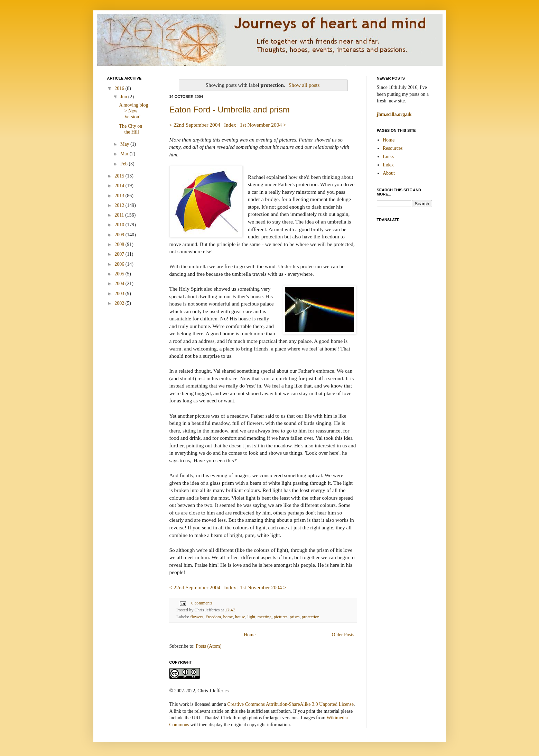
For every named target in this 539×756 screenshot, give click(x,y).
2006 (120, 264)
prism (295, 617)
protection (311, 617)
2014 (120, 186)
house (240, 617)
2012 (120, 205)
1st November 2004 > (263, 125)
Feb (125, 164)
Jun (124, 97)
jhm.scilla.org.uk (394, 114)
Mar (125, 154)
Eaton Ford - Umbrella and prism (230, 110)
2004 (120, 284)
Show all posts (304, 85)
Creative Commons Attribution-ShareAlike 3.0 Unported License (290, 704)
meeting (265, 617)
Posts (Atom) (209, 646)
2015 (120, 176)
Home (250, 635)
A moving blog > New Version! (133, 111)
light (251, 617)
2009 (120, 235)
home (228, 617)
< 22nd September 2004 (195, 125)
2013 (120, 196)
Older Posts (343, 635)
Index (230, 125)
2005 (120, 274)
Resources (393, 148)
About (389, 173)
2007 (120, 254)
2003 (120, 294)
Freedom (213, 617)
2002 (120, 303)
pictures (281, 617)
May (125, 144)
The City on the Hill (131, 129)
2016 (120, 88)
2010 (120, 225)
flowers (197, 617)
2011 (120, 215)
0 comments (202, 603)
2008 (120, 244)
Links (388, 157)
